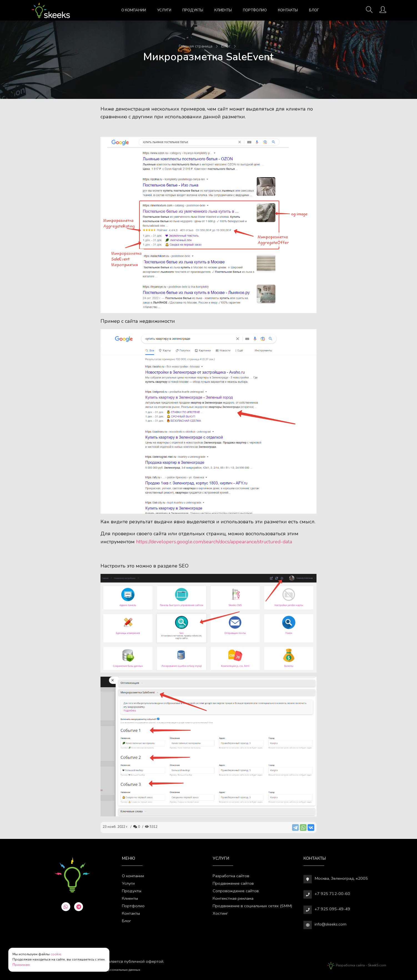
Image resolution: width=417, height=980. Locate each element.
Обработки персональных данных (112, 970)
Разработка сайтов (231, 876)
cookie (56, 954)
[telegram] (79, 907)
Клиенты (223, 10)
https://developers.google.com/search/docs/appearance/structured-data (214, 542)
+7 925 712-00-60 (332, 894)
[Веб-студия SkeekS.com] (51, 10)
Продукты (193, 10)
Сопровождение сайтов (236, 891)
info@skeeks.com (331, 924)
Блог (314, 10)
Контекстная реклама (233, 898)
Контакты (288, 10)
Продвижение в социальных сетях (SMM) (253, 906)
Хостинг (220, 913)
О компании (134, 10)
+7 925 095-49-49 (332, 909)
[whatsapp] (66, 907)
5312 (151, 827)
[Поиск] (369, 11)
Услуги (164, 10)
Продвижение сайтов (233, 883)
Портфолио (255, 10)
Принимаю (21, 965)
